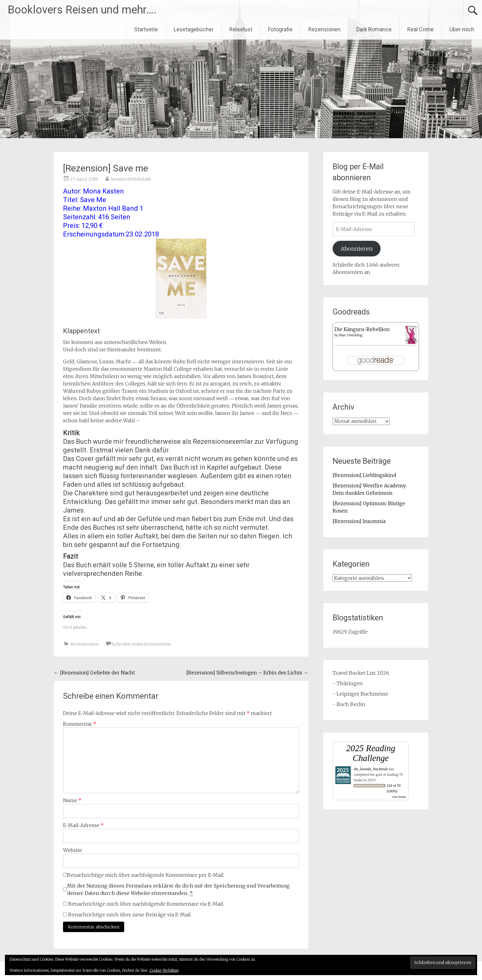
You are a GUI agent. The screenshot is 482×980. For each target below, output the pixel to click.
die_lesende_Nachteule (371, 769)
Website (73, 850)
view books (399, 797)
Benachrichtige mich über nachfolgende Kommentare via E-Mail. (146, 904)
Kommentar (80, 724)
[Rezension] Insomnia (359, 521)
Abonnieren (357, 249)
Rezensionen (324, 29)
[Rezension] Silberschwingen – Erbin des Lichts (247, 673)
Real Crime (421, 29)
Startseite (146, 29)
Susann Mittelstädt (131, 179)
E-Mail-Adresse (83, 825)
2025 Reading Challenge (371, 753)
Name (72, 800)
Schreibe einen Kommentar (141, 644)
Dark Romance (374, 29)
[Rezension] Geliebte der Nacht (94, 673)
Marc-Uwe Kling (350, 335)
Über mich (462, 29)
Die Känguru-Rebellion (362, 329)
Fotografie (280, 29)
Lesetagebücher (194, 29)
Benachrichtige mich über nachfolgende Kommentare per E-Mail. (144, 875)
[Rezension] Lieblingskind (364, 475)
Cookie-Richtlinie (164, 970)
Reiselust (241, 29)
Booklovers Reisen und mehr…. (82, 10)
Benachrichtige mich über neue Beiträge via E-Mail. (130, 915)
